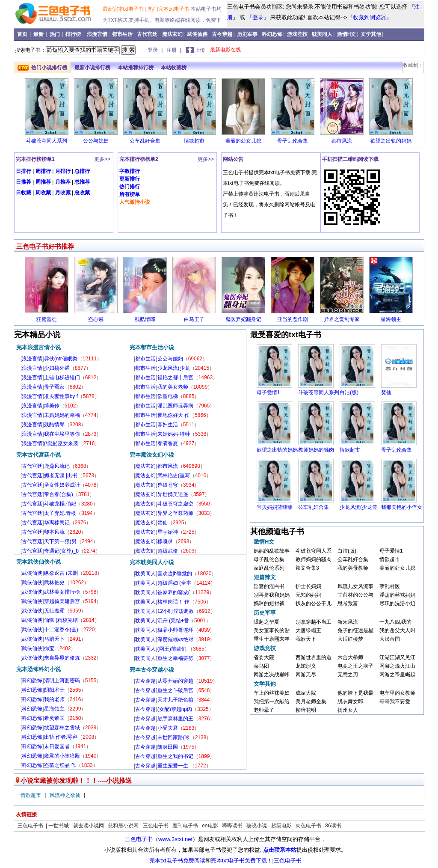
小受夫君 (168, 728)
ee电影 (210, 826)
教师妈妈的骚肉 (316, 450)
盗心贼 (96, 319)
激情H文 (347, 34)
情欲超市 (194, 141)
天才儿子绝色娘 (175, 700)
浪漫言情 (97, 34)
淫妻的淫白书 (269, 586)
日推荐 (24, 182)
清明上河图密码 (62, 681)
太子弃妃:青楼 (60, 513)
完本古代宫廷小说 (38, 455)
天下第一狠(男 (60, 541)
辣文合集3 (307, 568)
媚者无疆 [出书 (61, 476)
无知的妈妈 (308, 595)
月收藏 (63, 193)
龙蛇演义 (306, 666)
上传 (200, 50)
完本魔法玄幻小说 (152, 455)
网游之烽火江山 (397, 666)
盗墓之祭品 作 (60, 765)
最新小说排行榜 (92, 68)
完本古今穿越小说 (152, 670)
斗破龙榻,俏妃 (60, 504)
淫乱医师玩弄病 (175, 406)
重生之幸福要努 (175, 658)
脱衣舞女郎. (351, 702)
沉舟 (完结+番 (173, 621)
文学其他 (371, 34)
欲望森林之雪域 (62, 728)
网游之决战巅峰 (272, 675)
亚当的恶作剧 (293, 319)
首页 (23, 34)
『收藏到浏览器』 (370, 17)
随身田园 (168, 747)
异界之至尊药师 (175, 513)
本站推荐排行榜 (136, 68)
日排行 (24, 171)
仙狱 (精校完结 (61, 620)
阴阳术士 (54, 690)
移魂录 (165, 541)
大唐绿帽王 (308, 630)
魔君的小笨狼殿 (62, 756)
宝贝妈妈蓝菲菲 (275, 507)
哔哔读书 (232, 826)
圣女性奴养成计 (62, 485)
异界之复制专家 (342, 319)
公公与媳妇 (96, 141)
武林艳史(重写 (174, 476)
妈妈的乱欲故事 (272, 551)
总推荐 (82, 182)
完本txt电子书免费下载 (239, 861)
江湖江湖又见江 (397, 657)
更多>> (102, 159)
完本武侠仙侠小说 (38, 562)
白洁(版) (349, 392)
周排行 (43, 171)
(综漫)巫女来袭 (61, 443)
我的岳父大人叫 (397, 630)
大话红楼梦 (350, 639)
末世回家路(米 (174, 737)
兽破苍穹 (168, 485)
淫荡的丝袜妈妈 (397, 595)
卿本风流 (54, 532)
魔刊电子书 (185, 826)
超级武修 (168, 551)
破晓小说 (257, 826)
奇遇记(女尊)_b (61, 551)
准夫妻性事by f (61, 396)
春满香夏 (168, 443)
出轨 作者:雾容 (61, 737)
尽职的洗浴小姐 (397, 603)
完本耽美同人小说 (152, 562)
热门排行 (130, 187)
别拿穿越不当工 (314, 622)
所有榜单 (130, 194)
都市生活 (122, 34)
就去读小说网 (89, 826)
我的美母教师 (353, 568)
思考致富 (348, 603)
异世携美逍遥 (173, 494)
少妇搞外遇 (57, 368)
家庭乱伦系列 (269, 568)
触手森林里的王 (175, 719)
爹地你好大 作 (173, 415)
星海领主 (391, 319)
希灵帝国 (54, 718)
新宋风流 (348, 622)
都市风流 (342, 141)
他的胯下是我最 (355, 693)
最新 (39, 34)
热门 (55, 34)
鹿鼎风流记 (57, 466)
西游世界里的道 (314, 657)
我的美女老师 (173, 387)
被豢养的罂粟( (174, 592)
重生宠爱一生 (173, 766)
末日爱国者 (57, 746)
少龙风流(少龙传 (358, 507)
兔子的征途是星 (355, 630)
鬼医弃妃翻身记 (243, 319)
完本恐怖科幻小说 (38, 669)
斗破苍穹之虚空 (175, 504)
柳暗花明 (306, 710)
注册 (172, 50)
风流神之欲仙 (66, 795)
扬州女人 (348, 710)
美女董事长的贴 (272, 630)
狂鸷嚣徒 (47, 319)
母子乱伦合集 (293, 141)
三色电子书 (31, 826)
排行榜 (74, 34)
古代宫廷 (147, 34)
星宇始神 (168, 532)
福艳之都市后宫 (175, 378)
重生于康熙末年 (272, 639)
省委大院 (264, 657)
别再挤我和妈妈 (272, 595)
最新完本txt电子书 (124, 9)
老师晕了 (264, 710)
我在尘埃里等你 (62, 434)
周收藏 (43, 193)
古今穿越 (222, 34)
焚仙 (163, 523)
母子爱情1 (268, 392)
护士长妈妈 (308, 586)
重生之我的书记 (175, 756)
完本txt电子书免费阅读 (177, 861)
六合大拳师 (350, 657)
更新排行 (130, 179)
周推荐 (43, 182)
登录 (258, 17)
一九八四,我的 (395, 622)
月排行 (63, 171)
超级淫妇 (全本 (174, 583)
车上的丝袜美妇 (272, 693)
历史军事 (247, 34)
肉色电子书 (308, 826)
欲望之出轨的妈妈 (391, 141)
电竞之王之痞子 (355, 666)
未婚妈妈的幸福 (62, 415)
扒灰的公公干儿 (314, 603)
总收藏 (82, 193)
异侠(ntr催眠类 (61, 359)
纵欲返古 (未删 (61, 573)
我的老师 (54, 699)
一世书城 (59, 826)
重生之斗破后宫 (175, 690)
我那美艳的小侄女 (402, 507)
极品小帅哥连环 (175, 630)
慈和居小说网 (123, 826)
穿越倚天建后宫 (62, 601)
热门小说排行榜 (49, 68)
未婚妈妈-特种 (174, 434)
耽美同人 (322, 34)
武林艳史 (54, 583)
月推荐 (63, 182)
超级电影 (281, 826)
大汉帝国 (390, 639)
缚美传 (52, 406)
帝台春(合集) (59, 494)
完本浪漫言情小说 (38, 347)
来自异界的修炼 (62, 658)
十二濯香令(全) (61, 630)
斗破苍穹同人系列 (47, 141)
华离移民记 (57, 523)
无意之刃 (348, 675)
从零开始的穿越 (175, 681)
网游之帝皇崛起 (397, 675)
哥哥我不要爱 (395, 702)
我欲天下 (306, 639)
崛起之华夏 (266, 622)
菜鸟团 (261, 666)
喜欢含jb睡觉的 (175, 574)
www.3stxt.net (175, 839)
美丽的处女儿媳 (243, 141)
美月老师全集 (311, 702)
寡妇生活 (168, 425)
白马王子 (194, 319)
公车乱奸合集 (145, 141)
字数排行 (130, 171)
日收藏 (24, 193)
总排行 (82, 171)
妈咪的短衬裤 (269, 603)
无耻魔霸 (54, 611)
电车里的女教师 (397, 693)
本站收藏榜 (174, 68)
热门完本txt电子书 (169, 9)
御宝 (49, 648)
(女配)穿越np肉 (175, 709)
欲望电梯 (168, 396)
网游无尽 (306, 675)
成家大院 (306, 693)
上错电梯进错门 (62, 378)
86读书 (333, 826)
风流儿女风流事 (355, 586)
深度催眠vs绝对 (175, 639)
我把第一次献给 (272, 702)
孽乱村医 (390, 586)
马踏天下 (54, 639)
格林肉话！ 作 (173, 602)
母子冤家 (54, 387)
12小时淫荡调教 (176, 611)
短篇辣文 (265, 577)
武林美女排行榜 (62, 592)
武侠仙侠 (197, 34)
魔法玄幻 (172, 34)
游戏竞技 (297, 34)
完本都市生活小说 (152, 347)
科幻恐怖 (272, 34)
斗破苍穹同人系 (314, 551)
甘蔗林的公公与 (355, 595)
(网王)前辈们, (173, 649)
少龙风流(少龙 (174, 368)
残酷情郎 (145, 319)
